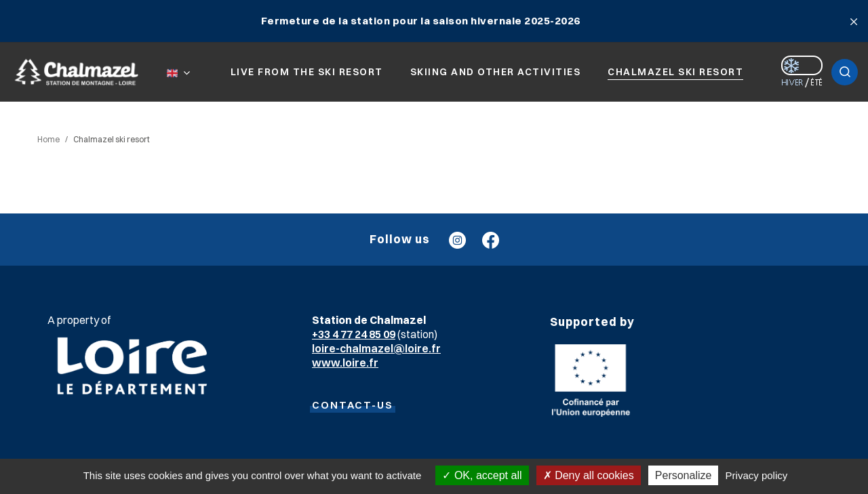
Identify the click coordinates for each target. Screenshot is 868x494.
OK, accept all (482, 475)
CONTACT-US (353, 405)
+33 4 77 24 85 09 (354, 334)
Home (48, 139)
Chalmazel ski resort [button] (675, 72)
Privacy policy (757, 475)
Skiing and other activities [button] (496, 72)
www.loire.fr (345, 363)
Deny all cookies (589, 475)
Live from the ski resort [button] (307, 72)
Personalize (684, 475)
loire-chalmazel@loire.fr (376, 348)
